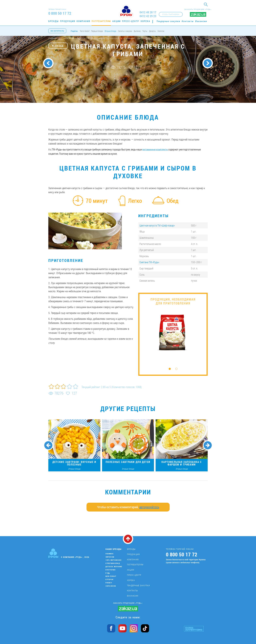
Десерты (152, 31)
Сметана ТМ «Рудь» (149, 262)
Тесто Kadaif (85, 31)
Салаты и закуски (125, 31)
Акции (116, 21)
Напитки (161, 31)
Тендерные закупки (168, 21)
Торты (145, 31)
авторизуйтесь (149, 507)
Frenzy (109, 583)
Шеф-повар (111, 576)
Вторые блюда (110, 31)
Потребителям (101, 21)
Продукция (68, 21)
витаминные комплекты (155, 149)
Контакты (188, 21)
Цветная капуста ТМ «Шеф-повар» (157, 225)
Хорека (145, 21)
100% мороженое (113, 560)
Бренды (53, 21)
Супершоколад (113, 563)
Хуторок (109, 579)
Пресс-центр (131, 21)
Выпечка (137, 31)
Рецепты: (74, 31)
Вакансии (201, 21)
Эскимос (109, 554)
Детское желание (114, 567)
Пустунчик (111, 570)
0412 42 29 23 (148, 16)
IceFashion (111, 586)
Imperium (110, 557)
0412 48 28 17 (148, 12)
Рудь (108, 573)
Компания (83, 21)
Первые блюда (97, 31)
